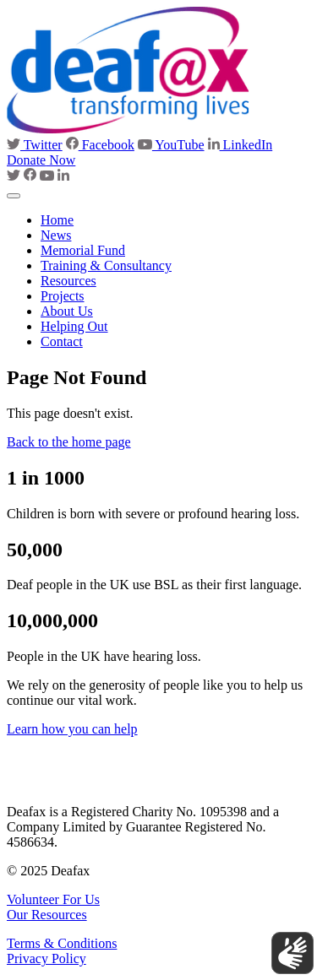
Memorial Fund (83, 250)
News (56, 235)
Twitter (35, 145)
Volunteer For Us (53, 899)
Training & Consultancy (106, 265)
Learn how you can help (72, 729)
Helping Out (74, 326)
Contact (62, 341)
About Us (67, 311)
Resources (68, 281)
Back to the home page (69, 442)
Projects (63, 296)
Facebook (100, 145)
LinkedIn (240, 145)
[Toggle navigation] (14, 196)
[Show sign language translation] (292, 953)
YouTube (171, 145)
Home (57, 220)
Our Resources (47, 915)
